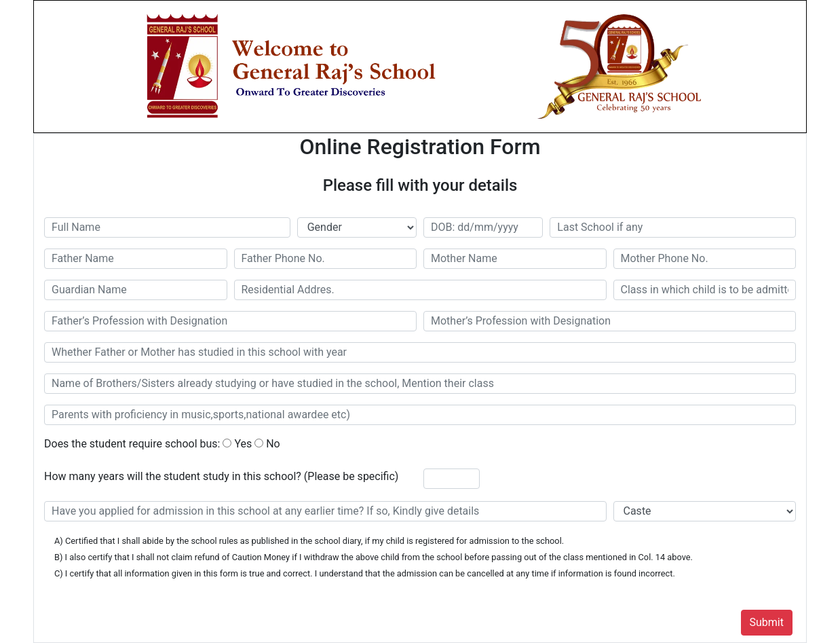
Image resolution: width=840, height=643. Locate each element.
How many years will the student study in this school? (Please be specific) (221, 476)
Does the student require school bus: (132, 444)
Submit (767, 622)
